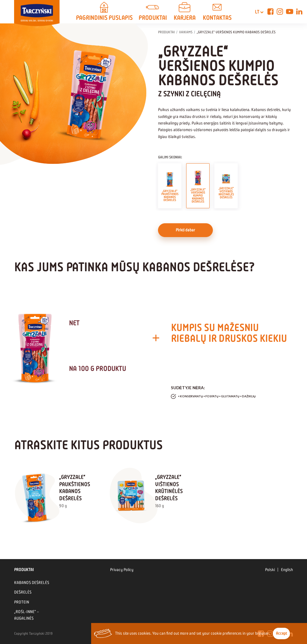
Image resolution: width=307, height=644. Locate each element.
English (287, 570)
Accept (281, 633)
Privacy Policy (122, 570)
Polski (270, 570)
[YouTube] (290, 12)
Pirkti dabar (185, 230)
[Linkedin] (299, 12)
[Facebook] (271, 12)
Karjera (185, 12)
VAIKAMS (186, 32)
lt (256, 12)
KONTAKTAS (217, 12)
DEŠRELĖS (23, 592)
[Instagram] (280, 12)
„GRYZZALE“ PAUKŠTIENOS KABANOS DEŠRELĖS (170, 186)
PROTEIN (22, 602)
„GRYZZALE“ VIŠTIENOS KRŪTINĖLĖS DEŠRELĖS (226, 186)
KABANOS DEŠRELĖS (32, 583)
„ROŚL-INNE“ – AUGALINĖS (27, 615)
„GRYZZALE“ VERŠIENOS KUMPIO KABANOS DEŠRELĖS (198, 186)
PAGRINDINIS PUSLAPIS (104, 12)
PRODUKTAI (153, 12)
